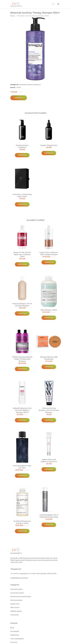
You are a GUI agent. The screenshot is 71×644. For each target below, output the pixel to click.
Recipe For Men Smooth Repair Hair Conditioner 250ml (22, 254)
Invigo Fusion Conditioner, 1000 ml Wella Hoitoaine (49, 253)
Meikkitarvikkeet (16, 611)
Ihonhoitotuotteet (16, 600)
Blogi (12, 628)
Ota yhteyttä (15, 631)
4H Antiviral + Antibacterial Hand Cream (22, 195)
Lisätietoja (19, 98)
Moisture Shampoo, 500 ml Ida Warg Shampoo (22, 305)
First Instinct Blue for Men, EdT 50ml (22, 467)
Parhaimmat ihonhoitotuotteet (21, 597)
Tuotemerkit (14, 615)
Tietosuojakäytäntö (17, 639)
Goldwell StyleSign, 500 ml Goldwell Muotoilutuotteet (49, 516)
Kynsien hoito (15, 604)
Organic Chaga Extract (49, 145)
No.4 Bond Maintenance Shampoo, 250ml (22, 522)
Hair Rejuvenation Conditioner (22, 146)
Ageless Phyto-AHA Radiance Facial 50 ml (49, 461)
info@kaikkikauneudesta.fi (19, 578)
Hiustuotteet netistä (26, 85)
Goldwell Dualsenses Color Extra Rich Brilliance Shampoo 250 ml (22, 410)
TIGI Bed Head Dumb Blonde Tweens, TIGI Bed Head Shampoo (22, 359)
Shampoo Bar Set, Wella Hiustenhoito (49, 358)
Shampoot (37, 85)
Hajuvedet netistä (16, 589)
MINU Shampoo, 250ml (49, 310)
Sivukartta (14, 642)
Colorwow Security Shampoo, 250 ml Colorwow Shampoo (49, 410)
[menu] (58, 4)
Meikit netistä (15, 607)
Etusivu (13, 16)
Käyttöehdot (15, 635)
